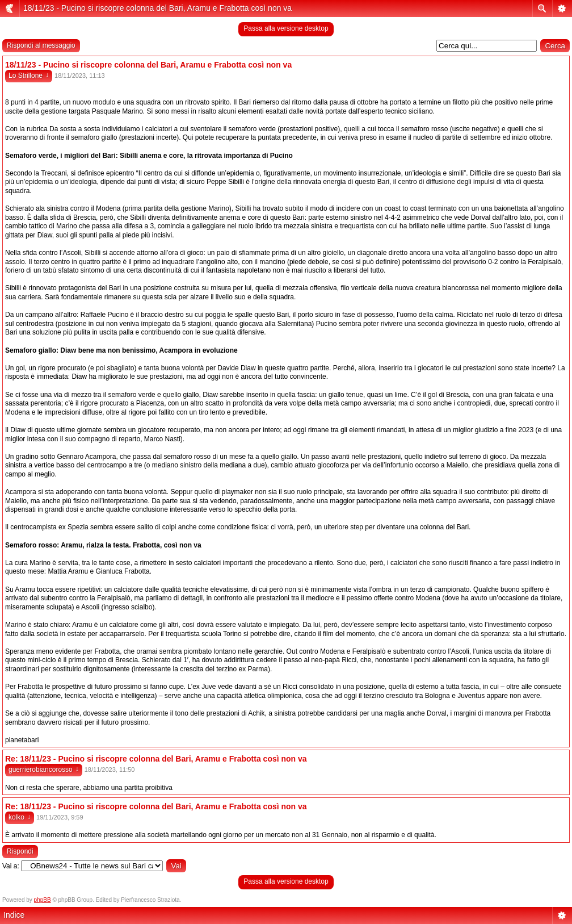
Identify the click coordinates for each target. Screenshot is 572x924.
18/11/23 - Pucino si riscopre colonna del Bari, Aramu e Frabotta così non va (157, 8)
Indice (14, 915)
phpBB (43, 900)
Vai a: (11, 866)
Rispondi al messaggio (41, 45)
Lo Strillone (29, 76)
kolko (20, 817)
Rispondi (20, 851)
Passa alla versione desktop (286, 28)
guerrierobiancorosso (44, 770)
